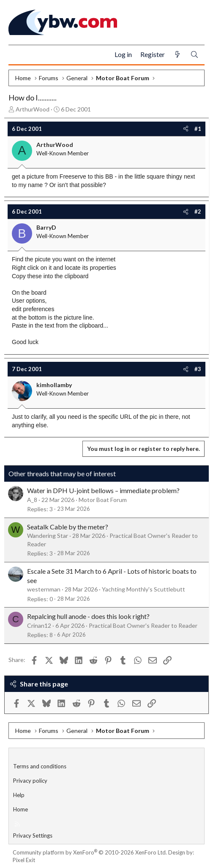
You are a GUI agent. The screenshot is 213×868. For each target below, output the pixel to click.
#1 (198, 129)
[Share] (186, 129)
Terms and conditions (40, 766)
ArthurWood (33, 109)
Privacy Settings (33, 835)
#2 (198, 212)
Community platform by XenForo (90, 852)
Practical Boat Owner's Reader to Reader (143, 625)
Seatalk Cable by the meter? (68, 527)
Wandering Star (48, 536)
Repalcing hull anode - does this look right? (88, 616)
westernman (44, 589)
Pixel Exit (24, 860)
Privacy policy (30, 781)
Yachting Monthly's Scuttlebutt (143, 589)
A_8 (32, 500)
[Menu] (18, 55)
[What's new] (177, 55)
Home (20, 809)
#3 (198, 369)
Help (19, 795)
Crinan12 (39, 625)
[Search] (194, 55)
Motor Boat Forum (103, 500)
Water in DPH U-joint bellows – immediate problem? (103, 490)
